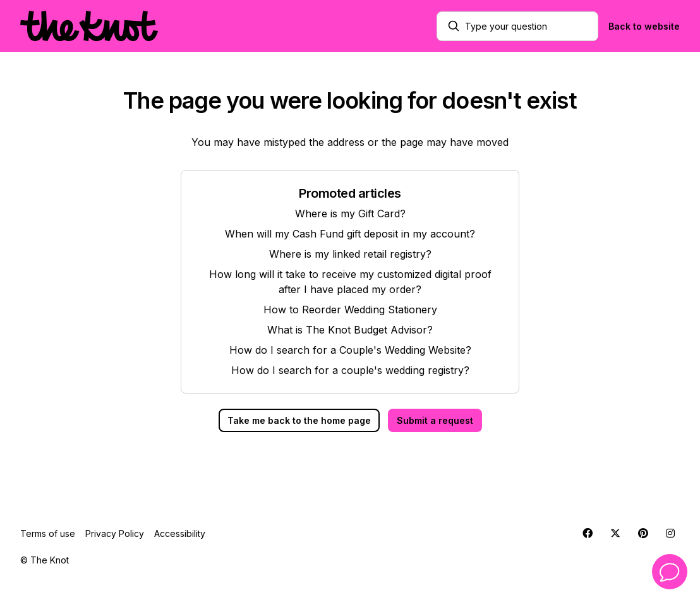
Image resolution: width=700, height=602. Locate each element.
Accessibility (180, 533)
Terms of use (48, 533)
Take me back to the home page (299, 420)
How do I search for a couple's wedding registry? (350, 370)
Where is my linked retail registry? (350, 254)
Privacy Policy (115, 533)
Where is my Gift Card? (350, 214)
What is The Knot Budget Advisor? (350, 330)
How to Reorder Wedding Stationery (350, 310)
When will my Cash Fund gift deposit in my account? (350, 234)
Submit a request (435, 420)
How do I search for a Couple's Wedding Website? (350, 350)
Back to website (644, 26)
